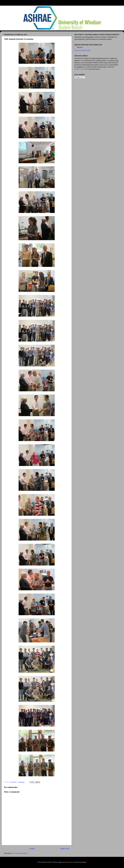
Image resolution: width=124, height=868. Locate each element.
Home (32, 849)
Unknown (80, 47)
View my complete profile (83, 50)
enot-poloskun (69, 862)
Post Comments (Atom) (20, 853)
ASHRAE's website (80, 69)
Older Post (65, 849)
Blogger (84, 862)
